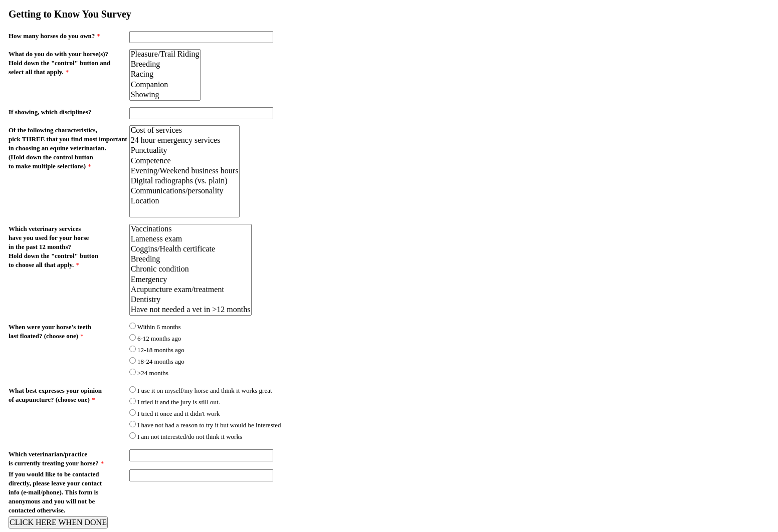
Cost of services (185, 131)
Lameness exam (191, 239)
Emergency (191, 280)
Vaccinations (191, 229)
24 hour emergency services (185, 141)
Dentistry (191, 300)
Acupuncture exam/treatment (191, 290)
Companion (165, 85)
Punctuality (185, 151)
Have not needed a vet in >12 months (191, 310)
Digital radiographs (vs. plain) (185, 181)
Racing (165, 75)
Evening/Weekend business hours (185, 171)
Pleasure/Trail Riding (165, 55)
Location (185, 201)
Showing (165, 95)
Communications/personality (185, 191)
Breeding (165, 65)
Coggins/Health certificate (191, 249)
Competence (185, 161)
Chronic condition (191, 270)
